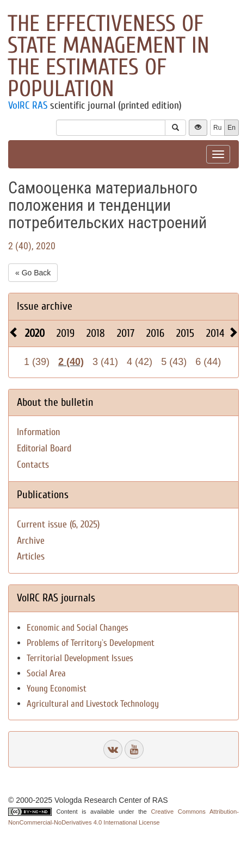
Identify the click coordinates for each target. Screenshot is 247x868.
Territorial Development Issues (80, 658)
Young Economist (57, 688)
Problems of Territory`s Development (91, 643)
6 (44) (208, 362)
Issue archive (45, 306)
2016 (155, 333)
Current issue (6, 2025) (58, 524)
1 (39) (37, 362)
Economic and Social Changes (78, 628)
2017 (126, 333)
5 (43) (174, 362)
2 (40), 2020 (32, 246)
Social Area (46, 673)
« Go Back (33, 273)
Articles (31, 556)
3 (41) (105, 362)
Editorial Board (44, 448)
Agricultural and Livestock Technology (93, 704)
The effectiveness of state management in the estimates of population (109, 56)
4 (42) (140, 362)
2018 (96, 333)
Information (39, 432)
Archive (31, 541)
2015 (185, 333)
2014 (215, 333)
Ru (217, 128)
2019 (66, 333)
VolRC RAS (28, 105)
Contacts (33, 465)
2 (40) (71, 362)
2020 (35, 333)
